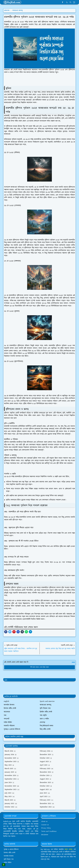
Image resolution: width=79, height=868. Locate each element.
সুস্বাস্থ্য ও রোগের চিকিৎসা (11, 849)
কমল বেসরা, (69, 849)
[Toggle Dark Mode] (67, 2)
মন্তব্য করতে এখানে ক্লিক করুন (40, 667)
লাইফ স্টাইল (8, 863)
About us (44, 821)
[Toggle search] (70, 2)
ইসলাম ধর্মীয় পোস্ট (10, 853)
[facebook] (62, 2)
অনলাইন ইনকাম (9, 856)
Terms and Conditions (49, 831)
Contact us (45, 825)
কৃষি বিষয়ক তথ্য (9, 859)
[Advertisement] (41, 689)
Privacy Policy (46, 828)
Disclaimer (45, 835)
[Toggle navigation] (74, 2)
